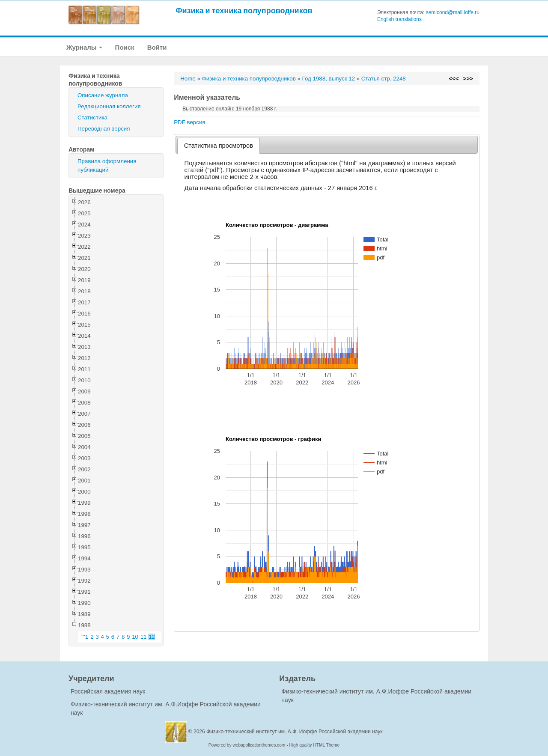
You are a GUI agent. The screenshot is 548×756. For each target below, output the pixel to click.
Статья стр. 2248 (384, 79)
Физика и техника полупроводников (244, 10)
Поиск (125, 47)
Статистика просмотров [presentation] (219, 146)
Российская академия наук (108, 691)
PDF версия (189, 122)
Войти (157, 47)
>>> (468, 79)
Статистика (92, 118)
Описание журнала (103, 95)
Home (188, 79)
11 (144, 637)
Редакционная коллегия (109, 106)
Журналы (84, 47)
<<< (454, 79)
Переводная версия (104, 129)
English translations (399, 19)
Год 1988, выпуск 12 (329, 79)
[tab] (219, 146)
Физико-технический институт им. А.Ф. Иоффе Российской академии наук (295, 732)
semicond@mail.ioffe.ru (453, 12)
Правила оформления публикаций (107, 165)
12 (152, 637)
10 (135, 637)
